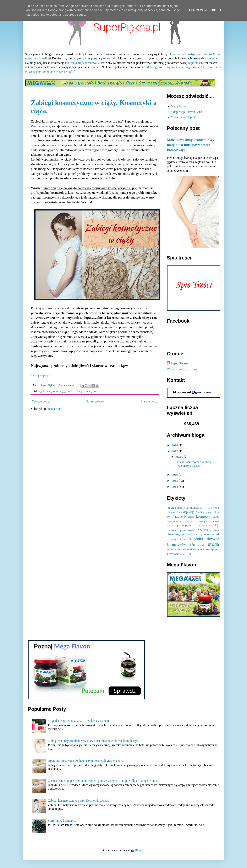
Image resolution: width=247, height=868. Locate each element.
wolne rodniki (183, 549)
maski (216, 521)
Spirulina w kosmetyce (62, 821)
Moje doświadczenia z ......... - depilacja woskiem (78, 721)
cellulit (215, 508)
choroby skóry (174, 512)
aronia (207, 508)
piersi (196, 535)
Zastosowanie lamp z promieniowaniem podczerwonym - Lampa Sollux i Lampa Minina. (103, 781)
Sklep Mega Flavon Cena (186, 112)
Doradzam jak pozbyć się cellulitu (190, 54)
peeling (203, 530)
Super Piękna (180, 363)
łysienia (95, 67)
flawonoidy (180, 517)
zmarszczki (110, 58)
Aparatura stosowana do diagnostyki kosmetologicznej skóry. (86, 761)
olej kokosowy (204, 526)
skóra (192, 545)
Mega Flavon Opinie (184, 117)
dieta (199, 512)
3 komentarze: (67, 385)
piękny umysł (210, 534)
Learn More (199, 10)
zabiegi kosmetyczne (86, 391)
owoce (192, 530)
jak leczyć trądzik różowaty (82, 63)
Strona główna (95, 401)
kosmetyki (49, 391)
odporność (189, 525)
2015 (175, 481)
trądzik (202, 545)
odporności (195, 63)
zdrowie (173, 554)
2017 (175, 451)
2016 (175, 475)
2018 (175, 445)
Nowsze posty (41, 401)
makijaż (203, 521)
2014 (175, 487)
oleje (216, 525)
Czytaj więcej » (41, 375)
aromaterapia (195, 508)
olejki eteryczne (177, 530)
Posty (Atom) (55, 409)
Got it (217, 10)
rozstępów (211, 58)
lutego (180, 457)
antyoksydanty (176, 508)
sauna (183, 539)
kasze (191, 517)
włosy (170, 549)
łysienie (190, 521)
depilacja (189, 512)
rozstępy (61, 391)
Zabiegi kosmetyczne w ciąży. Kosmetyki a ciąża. (79, 801)
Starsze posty (149, 401)
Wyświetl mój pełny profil (183, 369)
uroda (70, 391)
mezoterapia (174, 525)
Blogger (140, 850)
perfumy (187, 534)
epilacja (208, 512)
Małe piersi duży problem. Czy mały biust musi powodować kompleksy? (191, 145)
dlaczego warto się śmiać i (164, 67)
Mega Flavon (179, 106)
